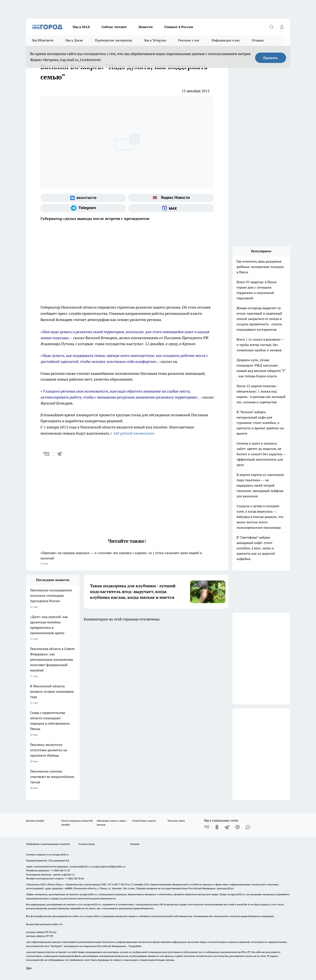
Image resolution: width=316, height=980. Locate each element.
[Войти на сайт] (282, 27)
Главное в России (179, 27)
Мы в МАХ (81, 27)
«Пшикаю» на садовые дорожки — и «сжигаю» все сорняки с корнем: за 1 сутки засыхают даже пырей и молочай (127, 558)
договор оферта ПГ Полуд (41, 932)
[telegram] (61, 454)
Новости (146, 27)
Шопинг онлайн (35, 821)
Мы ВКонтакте (43, 40)
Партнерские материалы (113, 40)
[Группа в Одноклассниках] (217, 827)
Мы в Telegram (155, 40)
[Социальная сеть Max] (171, 208)
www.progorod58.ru (58, 854)
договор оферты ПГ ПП (40, 936)
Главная (135, 844)
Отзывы (258, 40)
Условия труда (86, 844)
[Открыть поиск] (272, 27)
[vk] (47, 454)
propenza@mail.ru (80, 866)
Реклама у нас (189, 40)
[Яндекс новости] (171, 198)
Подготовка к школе (144, 821)
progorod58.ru (88, 894)
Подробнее (135, 946)
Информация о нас (226, 40)
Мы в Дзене (74, 40)
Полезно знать (176, 821)
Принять (270, 58)
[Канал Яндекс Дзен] (238, 827)
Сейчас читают (114, 27)
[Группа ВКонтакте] (83, 198)
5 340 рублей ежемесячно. (133, 433)
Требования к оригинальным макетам (48, 844)
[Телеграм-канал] (83, 208)
